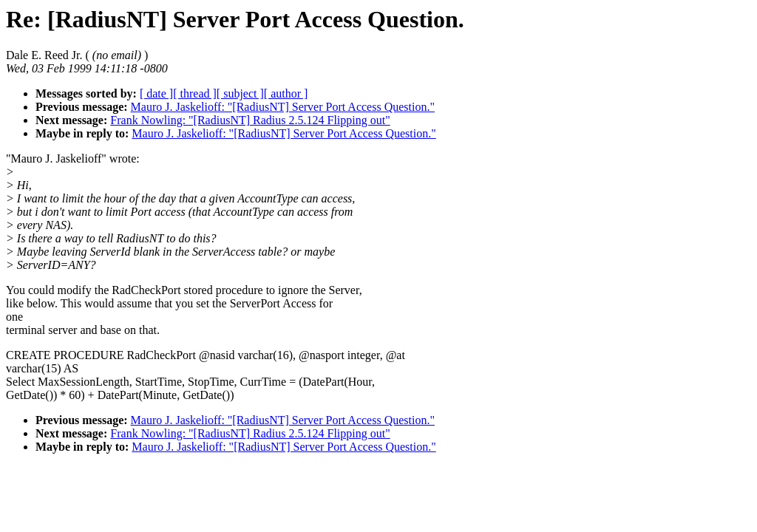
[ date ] (156, 93)
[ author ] (286, 93)
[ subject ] (240, 93)
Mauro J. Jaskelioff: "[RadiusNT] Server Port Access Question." (283, 107)
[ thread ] (195, 93)
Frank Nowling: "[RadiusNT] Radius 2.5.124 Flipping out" (250, 120)
